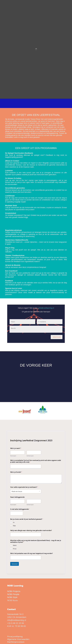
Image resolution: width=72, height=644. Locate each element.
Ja (14, 522)
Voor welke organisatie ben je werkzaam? (24, 487)
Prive (15, 549)
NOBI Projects (14, 591)
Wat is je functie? (16, 472)
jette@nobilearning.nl (46, 308)
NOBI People (13, 594)
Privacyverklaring (15, 636)
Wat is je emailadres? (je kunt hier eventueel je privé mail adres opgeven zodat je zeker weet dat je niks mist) (36, 461)
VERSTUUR (57, 337)
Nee (14, 526)
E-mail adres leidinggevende (20, 509)
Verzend (15, 564)
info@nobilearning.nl (17, 620)
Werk (15, 545)
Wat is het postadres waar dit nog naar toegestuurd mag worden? (31, 553)
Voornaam (13, 456)
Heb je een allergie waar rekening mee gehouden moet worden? (31, 530)
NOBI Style (12, 597)
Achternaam (30, 456)
